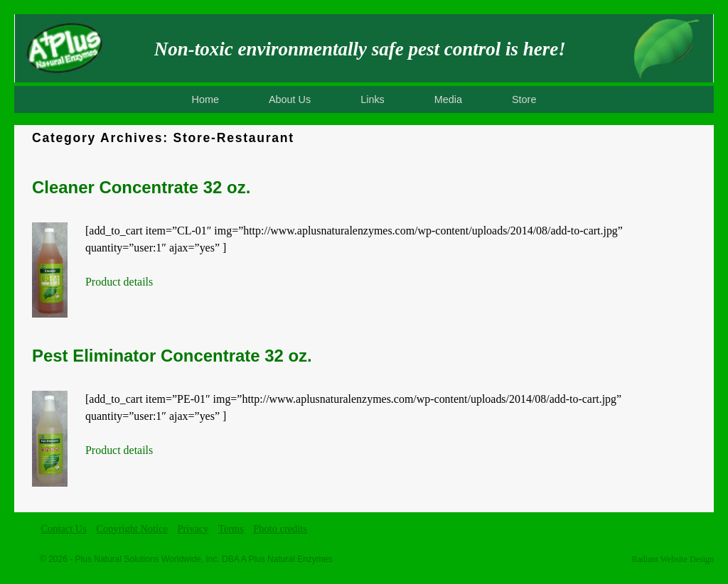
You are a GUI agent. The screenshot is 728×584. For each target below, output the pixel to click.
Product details (119, 282)
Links (373, 99)
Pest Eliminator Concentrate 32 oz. (172, 356)
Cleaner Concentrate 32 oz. (141, 187)
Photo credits (280, 529)
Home (205, 99)
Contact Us (64, 529)
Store (524, 99)
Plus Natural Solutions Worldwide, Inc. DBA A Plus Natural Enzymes (204, 559)
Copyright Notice (132, 529)
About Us (290, 99)
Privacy (193, 529)
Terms (231, 529)
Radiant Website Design (673, 559)
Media (448, 99)
